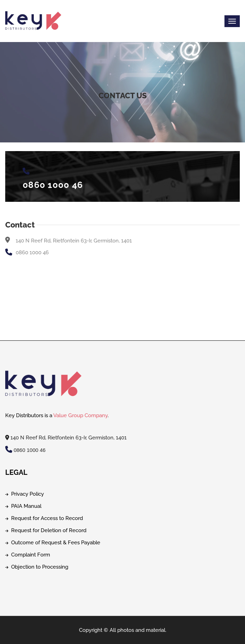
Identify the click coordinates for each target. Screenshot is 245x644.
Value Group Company (80, 415)
